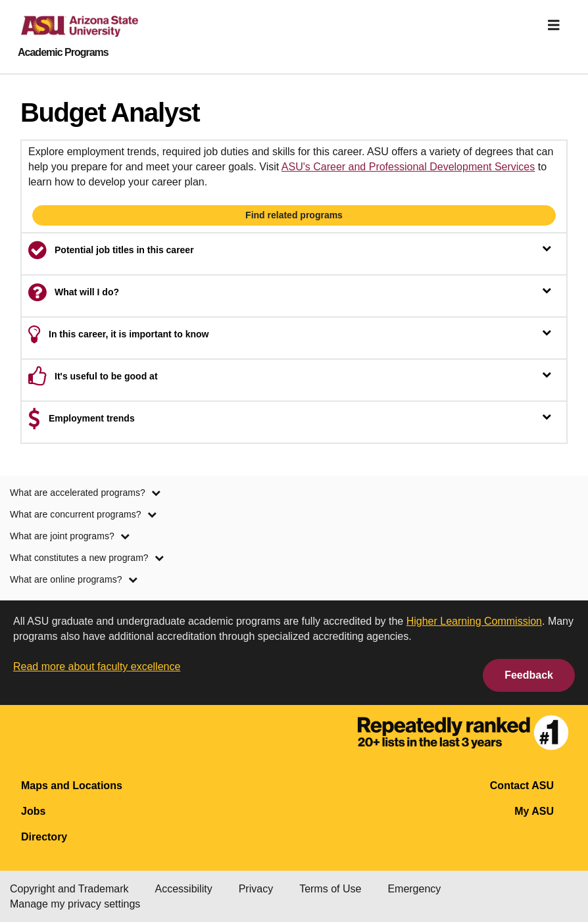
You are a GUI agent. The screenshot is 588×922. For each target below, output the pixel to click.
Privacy (256, 889)
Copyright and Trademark (69, 889)
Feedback (529, 675)
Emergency (414, 889)
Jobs (33, 811)
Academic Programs (63, 53)
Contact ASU (522, 786)
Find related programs (294, 215)
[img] (554, 25)
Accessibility (184, 889)
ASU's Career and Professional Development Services (408, 167)
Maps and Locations (72, 786)
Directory (44, 837)
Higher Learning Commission (474, 621)
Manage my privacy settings (75, 904)
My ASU (534, 811)
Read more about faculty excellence (97, 667)
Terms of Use (330, 889)
